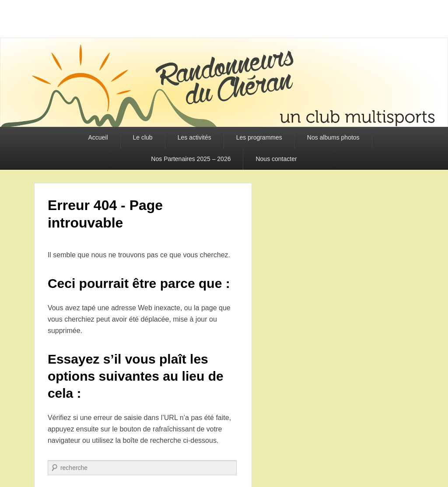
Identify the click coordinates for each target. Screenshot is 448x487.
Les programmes (259, 137)
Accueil (98, 137)
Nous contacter (276, 159)
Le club (143, 137)
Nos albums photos (333, 137)
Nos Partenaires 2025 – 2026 (191, 159)
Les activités (194, 137)
